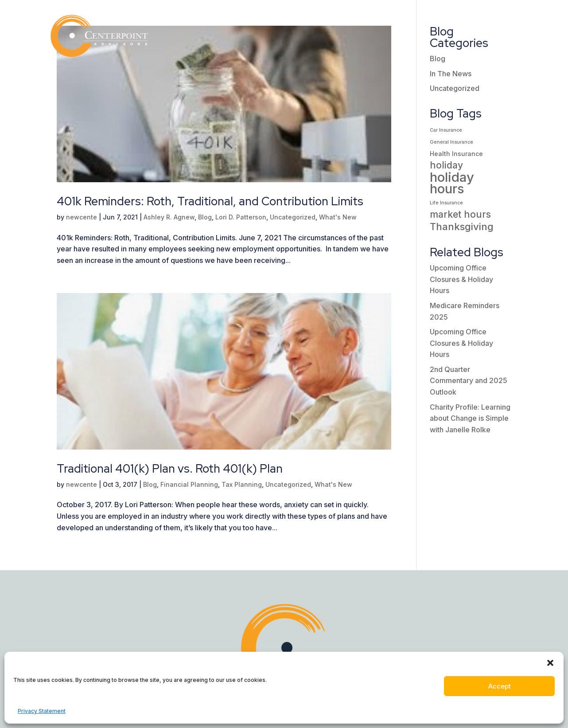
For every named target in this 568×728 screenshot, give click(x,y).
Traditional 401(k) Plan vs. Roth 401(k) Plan (170, 469)
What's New (338, 217)
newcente (82, 217)
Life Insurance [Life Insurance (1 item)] (446, 203)
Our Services (301, 19)
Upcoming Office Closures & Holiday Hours (461, 279)
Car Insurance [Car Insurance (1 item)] (446, 130)
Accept (500, 686)
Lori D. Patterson (241, 217)
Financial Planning (189, 484)
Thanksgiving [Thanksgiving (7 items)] (462, 227)
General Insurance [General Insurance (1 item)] (451, 142)
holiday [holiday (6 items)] (446, 165)
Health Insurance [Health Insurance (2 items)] (456, 154)
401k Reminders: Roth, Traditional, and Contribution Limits (210, 201)
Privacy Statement (42, 711)
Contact (501, 53)
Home (181, 19)
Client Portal (481, 19)
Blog (205, 217)
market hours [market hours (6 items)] (460, 214)
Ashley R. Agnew (169, 217)
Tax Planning (242, 484)
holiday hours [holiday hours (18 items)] (452, 183)
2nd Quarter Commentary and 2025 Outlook (469, 381)
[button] (550, 663)
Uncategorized (293, 217)
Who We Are (229, 19)
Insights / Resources (391, 19)
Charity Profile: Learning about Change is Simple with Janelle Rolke (470, 418)
